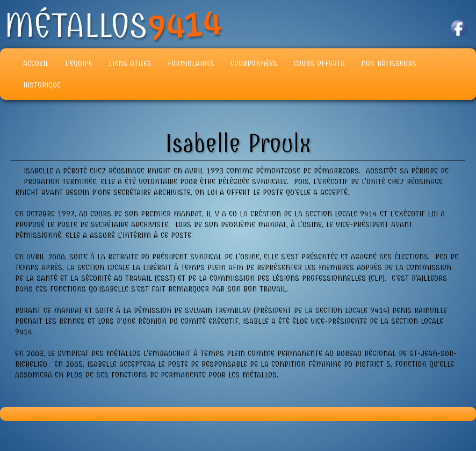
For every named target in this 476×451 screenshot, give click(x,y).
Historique (42, 85)
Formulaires (191, 63)
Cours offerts (319, 63)
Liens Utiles (130, 63)
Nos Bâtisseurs (389, 63)
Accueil (36, 63)
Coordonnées (254, 63)
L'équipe (79, 63)
